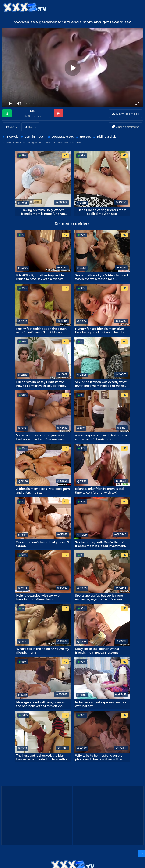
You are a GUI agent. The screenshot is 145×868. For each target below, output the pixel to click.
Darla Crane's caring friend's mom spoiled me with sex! (102, 212)
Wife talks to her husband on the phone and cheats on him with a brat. (99, 757)
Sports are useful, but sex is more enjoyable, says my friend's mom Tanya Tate (99, 597)
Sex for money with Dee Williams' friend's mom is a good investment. (101, 544)
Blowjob (12, 137)
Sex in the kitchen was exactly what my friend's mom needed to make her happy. (101, 384)
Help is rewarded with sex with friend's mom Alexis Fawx (38, 597)
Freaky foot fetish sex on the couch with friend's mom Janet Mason (41, 330)
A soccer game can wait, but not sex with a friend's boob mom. (101, 437)
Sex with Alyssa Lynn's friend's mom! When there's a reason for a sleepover (102, 277)
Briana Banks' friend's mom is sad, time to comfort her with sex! (100, 491)
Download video (127, 114)
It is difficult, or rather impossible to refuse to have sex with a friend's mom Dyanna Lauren (42, 277)
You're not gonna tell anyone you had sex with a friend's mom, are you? (40, 437)
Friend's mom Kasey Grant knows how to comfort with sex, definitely (41, 384)
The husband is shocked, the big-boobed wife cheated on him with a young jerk (42, 757)
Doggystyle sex (63, 137)
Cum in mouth (35, 137)
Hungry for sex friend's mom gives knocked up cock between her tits (100, 330)
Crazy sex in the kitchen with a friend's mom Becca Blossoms (97, 651)
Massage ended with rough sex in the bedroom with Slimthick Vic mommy (40, 704)
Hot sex (85, 137)
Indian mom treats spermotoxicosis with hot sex (101, 704)
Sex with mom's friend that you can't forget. (43, 544)
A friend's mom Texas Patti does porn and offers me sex (43, 491)
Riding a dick (106, 137)
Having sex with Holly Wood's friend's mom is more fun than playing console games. (43, 212)
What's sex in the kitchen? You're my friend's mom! (42, 651)
